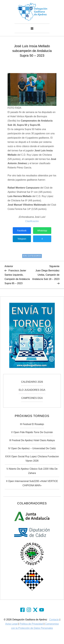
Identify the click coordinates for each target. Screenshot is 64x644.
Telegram (22, 239)
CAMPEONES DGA (32, 398)
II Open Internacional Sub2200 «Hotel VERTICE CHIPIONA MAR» (32, 483)
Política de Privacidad (31, 624)
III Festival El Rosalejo (32, 424)
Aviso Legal (11, 624)
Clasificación (32, 221)
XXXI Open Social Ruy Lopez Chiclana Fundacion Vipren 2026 (32, 459)
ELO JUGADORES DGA (32, 390)
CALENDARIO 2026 (32, 382)
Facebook (22, 231)
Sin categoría (32, 256)
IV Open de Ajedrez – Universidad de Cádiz (32, 448)
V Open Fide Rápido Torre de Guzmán (32, 432)
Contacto (54, 620)
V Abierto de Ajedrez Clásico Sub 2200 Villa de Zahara (32, 471)
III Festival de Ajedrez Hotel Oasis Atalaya (32, 440)
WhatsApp (42, 231)
